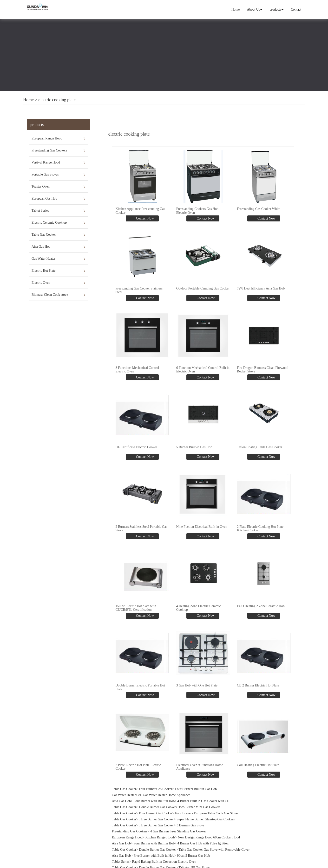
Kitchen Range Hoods (160, 837)
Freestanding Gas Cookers (49, 150)
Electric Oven (41, 283)
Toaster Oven (41, 186)
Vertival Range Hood (46, 162)
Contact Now (144, 218)
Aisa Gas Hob (41, 247)
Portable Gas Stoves (45, 174)
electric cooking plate (57, 100)
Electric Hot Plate (44, 271)
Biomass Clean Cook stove (50, 295)
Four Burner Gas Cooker (156, 788)
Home (236, 9)
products (276, 9)
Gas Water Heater (43, 259)
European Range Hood (47, 138)
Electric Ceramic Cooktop (49, 223)
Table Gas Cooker (44, 235)
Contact (296, 9)
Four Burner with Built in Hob (154, 800)
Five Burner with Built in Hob (154, 855)
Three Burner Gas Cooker (156, 818)
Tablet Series (40, 211)
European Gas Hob (44, 198)
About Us (255, 9)
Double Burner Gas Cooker (157, 806)
